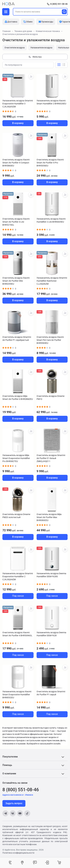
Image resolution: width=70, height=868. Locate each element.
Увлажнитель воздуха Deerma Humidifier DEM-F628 (51, 634)
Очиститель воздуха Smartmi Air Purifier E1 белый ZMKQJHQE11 (51, 458)
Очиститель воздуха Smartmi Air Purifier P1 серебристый (17, 339)
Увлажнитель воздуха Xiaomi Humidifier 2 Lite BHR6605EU (51, 220)
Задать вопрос (14, 803)
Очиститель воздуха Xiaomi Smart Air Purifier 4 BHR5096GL (17, 634)
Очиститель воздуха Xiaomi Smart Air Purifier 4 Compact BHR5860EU (16, 163)
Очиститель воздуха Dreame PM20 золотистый (16, 516)
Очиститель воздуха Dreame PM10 (50, 398)
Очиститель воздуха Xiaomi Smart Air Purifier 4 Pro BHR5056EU (50, 163)
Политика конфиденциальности (18, 853)
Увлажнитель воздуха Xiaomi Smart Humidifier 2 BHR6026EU (51, 102)
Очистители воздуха (15, 48)
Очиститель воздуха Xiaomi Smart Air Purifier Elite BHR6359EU (16, 281)
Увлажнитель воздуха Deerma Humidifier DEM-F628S (51, 575)
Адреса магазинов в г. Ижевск (18, 795)
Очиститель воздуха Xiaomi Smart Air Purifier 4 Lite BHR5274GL (16, 222)
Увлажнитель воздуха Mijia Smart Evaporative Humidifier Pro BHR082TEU (16, 458)
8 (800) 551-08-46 (59, 4)
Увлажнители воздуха (41, 48)
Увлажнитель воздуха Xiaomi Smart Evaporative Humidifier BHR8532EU (17, 695)
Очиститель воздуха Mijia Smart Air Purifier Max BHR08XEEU (49, 517)
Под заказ (18, 596)
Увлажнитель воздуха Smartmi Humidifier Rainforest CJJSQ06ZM (52, 281)
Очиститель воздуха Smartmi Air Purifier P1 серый (51, 693)
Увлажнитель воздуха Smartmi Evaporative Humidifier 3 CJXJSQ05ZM (18, 104)
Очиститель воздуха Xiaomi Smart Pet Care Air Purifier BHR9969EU (50, 340)
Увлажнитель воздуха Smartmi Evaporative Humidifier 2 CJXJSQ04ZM (18, 576)
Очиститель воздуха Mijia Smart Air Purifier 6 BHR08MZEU (18, 398)
